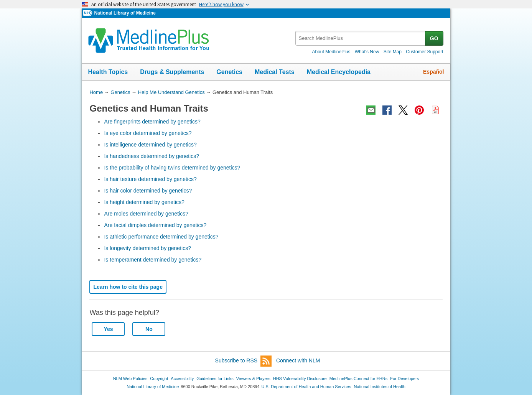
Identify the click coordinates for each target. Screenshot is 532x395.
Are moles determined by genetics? (146, 214)
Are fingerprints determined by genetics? (152, 122)
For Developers (404, 379)
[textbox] (361, 38)
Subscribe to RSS (244, 361)
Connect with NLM (298, 360)
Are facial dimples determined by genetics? (155, 225)
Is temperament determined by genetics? (153, 260)
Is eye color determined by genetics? (148, 133)
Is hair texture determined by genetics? (150, 179)
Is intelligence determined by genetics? (150, 145)
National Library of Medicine (125, 13)
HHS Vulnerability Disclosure (300, 379)
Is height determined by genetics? (144, 202)
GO (434, 38)
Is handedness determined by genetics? (152, 156)
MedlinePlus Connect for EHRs (358, 379)
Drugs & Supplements (172, 72)
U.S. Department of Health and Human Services (306, 387)
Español (433, 72)
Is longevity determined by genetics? (147, 248)
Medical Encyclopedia (339, 72)
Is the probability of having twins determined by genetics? (172, 168)
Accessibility (182, 379)
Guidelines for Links (215, 379)
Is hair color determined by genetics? (148, 191)
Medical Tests (275, 72)
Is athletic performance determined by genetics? (161, 237)
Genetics (229, 72)
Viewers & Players (253, 379)
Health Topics (108, 72)
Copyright (159, 379)
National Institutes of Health (380, 387)
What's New (367, 52)
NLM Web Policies (130, 379)
